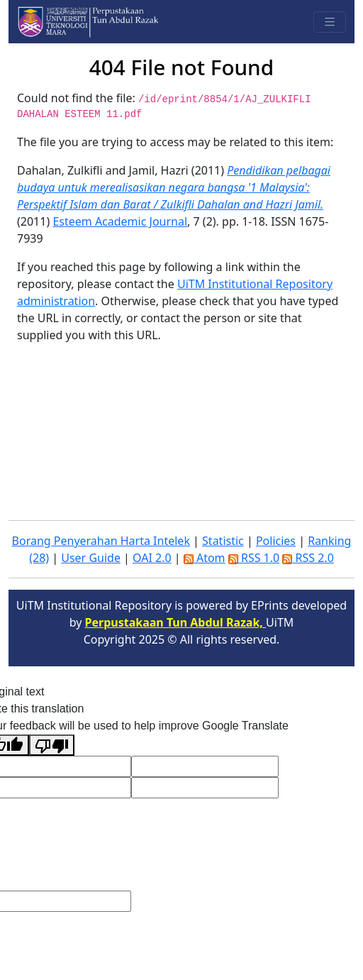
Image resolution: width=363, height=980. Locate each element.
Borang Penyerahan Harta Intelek (101, 541)
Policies (276, 541)
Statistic (223, 541)
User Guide (91, 558)
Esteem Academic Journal (120, 221)
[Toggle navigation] (330, 22)
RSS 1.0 (254, 558)
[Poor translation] (52, 745)
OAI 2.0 (152, 558)
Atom (205, 558)
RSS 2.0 (308, 558)
